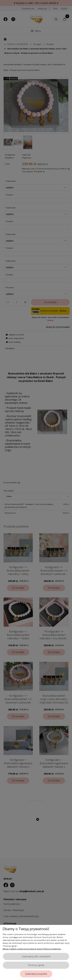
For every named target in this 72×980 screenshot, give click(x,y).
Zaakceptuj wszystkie (36, 974)
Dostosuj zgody (36, 965)
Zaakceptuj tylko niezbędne (36, 956)
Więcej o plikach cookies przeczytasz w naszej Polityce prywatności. (32, 949)
